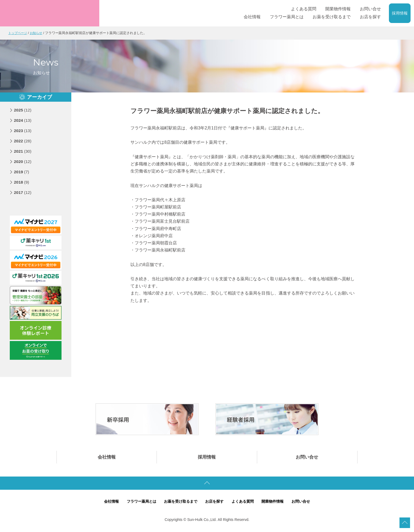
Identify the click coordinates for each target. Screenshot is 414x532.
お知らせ (38, 33)
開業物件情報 (276, 502)
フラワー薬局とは (138, 502)
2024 (23, 120)
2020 (23, 161)
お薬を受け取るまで (179, 502)
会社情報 (107, 458)
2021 (23, 151)
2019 (22, 172)
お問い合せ (307, 458)
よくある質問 (244, 502)
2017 (23, 192)
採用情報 (400, 13)
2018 (22, 182)
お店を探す (215, 502)
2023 (23, 130)
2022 (23, 141)
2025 (23, 110)
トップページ (18, 33)
